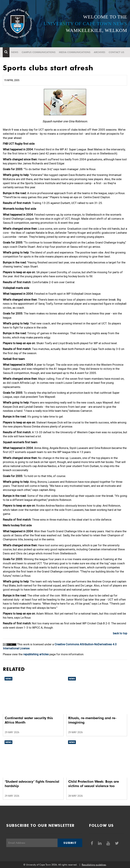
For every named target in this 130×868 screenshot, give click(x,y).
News (15, 52)
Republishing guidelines (94, 865)
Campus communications (39, 52)
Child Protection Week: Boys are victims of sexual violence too (94, 784)
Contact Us (117, 52)
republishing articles (36, 654)
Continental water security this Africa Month (29, 720)
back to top (120, 633)
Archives (100, 52)
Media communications (75, 52)
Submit (70, 843)
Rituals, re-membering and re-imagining (92, 720)
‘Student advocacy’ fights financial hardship (32, 784)
